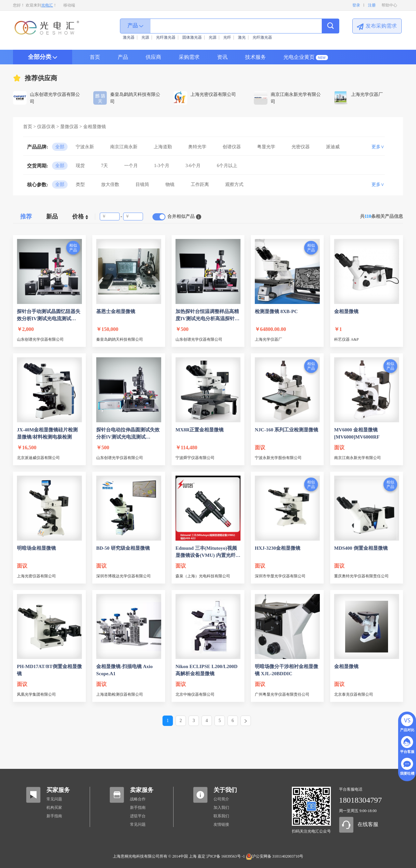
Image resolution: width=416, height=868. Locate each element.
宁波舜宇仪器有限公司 (195, 458)
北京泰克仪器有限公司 (354, 694)
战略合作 (138, 799)
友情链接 (221, 824)
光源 (145, 37)
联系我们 (221, 816)
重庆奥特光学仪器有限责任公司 (361, 576)
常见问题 (54, 799)
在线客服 (368, 824)
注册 (372, 5)
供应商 (153, 57)
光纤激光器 (166, 37)
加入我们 (221, 808)
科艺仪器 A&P (346, 339)
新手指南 (54, 816)
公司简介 (221, 799)
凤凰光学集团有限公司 (36, 694)
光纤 (227, 37)
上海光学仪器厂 (268, 339)
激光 (242, 37)
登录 (356, 5)
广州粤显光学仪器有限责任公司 (282, 694)
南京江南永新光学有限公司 (357, 458)
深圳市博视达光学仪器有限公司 (123, 576)
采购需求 (189, 57)
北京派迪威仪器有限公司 (38, 458)
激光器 (129, 37)
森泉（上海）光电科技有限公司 (203, 576)
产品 (123, 57)
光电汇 (47, 5)
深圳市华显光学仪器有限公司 (280, 576)
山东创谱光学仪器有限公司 (40, 339)
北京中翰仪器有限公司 (195, 694)
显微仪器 (69, 127)
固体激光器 (192, 37)
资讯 (222, 57)
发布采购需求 (381, 26)
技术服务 (255, 57)
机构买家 (54, 808)
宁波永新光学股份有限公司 (278, 458)
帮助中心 (389, 5)
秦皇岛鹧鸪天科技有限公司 (120, 339)
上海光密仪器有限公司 (36, 576)
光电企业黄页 (299, 57)
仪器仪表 (46, 127)
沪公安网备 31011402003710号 (275, 856)
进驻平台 (138, 816)
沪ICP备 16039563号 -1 (226, 856)
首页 (95, 57)
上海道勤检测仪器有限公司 (120, 694)
